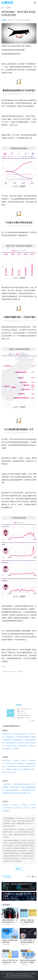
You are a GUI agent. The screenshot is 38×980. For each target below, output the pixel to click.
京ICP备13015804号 (28, 977)
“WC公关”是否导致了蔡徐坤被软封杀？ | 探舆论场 (10, 962)
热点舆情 (27, 20)
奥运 (33, 769)
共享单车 (22, 743)
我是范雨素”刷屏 (16, 793)
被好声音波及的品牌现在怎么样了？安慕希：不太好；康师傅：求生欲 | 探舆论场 (28, 962)
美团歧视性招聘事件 (24, 737)
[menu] (35, 3)
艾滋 (20, 769)
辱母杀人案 (26, 793)
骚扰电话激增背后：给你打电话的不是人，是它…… (10, 921)
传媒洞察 (24, 951)
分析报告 (24, 910)
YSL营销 (15, 749)
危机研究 (6, 931)
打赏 (34, 877)
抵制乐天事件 (23, 746)
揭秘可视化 (26, 769)
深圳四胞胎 (6, 793)
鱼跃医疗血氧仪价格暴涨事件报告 (10, 941)
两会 (14, 772)
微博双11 (8, 749)
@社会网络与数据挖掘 (16, 975)
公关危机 (6, 951)
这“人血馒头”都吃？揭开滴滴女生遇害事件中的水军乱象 (28, 941)
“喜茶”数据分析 (17, 740)
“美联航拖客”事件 (12, 743)
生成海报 (7, 877)
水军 (9, 772)
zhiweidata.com (12, 977)
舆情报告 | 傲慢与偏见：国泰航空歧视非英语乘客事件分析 (28, 921)
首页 (3, 8)
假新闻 (4, 772)
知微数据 (4, 20)
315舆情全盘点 (12, 746)
